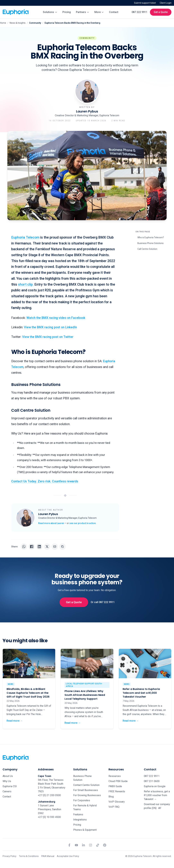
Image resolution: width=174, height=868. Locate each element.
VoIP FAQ (114, 807)
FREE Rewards (117, 791)
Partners (83, 12)
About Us (8, 776)
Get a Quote (161, 12)
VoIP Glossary (117, 802)
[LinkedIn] (83, 845)
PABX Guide (115, 786)
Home (3, 23)
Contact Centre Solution (86, 785)
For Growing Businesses (87, 795)
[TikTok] (98, 845)
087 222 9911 (139, 12)
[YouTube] (76, 845)
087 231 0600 (152, 781)
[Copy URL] (62, 547)
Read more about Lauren (51, 523)
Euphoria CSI (10, 786)
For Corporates (82, 800)
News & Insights (18, 23)
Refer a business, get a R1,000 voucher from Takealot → (157, 795)
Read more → (15, 721)
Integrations (80, 820)
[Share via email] (55, 547)
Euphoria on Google (155, 786)
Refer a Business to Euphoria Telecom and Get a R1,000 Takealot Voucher (141, 693)
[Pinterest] (105, 845)
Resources (115, 776)
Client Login (166, 3)
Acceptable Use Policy (68, 856)
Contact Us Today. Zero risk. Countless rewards (45, 481)
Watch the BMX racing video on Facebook (56, 318)
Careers (7, 791)
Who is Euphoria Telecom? (151, 237)
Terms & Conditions (29, 856)
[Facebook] (69, 845)
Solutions (50, 12)
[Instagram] (91, 845)
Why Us (7, 781)
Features (78, 814)
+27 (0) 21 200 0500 (49, 795)
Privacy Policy (9, 856)
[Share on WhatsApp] (24, 547)
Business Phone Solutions (150, 243)
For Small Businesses (86, 790)
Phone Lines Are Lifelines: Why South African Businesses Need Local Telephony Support (85, 695)
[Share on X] (47, 547)
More (99, 12)
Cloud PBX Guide (118, 781)
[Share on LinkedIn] (39, 547)
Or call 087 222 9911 (103, 602)
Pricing (67, 12)
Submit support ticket (145, 3)
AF (160, 808)
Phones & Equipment (85, 830)
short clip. (26, 284)
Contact (114, 12)
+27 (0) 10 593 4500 (49, 817)
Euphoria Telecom (25, 237)
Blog (111, 797)
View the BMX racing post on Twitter (48, 337)
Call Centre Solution (147, 249)
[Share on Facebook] (32, 547)
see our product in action (83, 523)
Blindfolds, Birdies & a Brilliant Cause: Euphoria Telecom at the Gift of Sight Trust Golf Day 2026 (28, 693)
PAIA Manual (48, 856)
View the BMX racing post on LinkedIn (50, 327)
